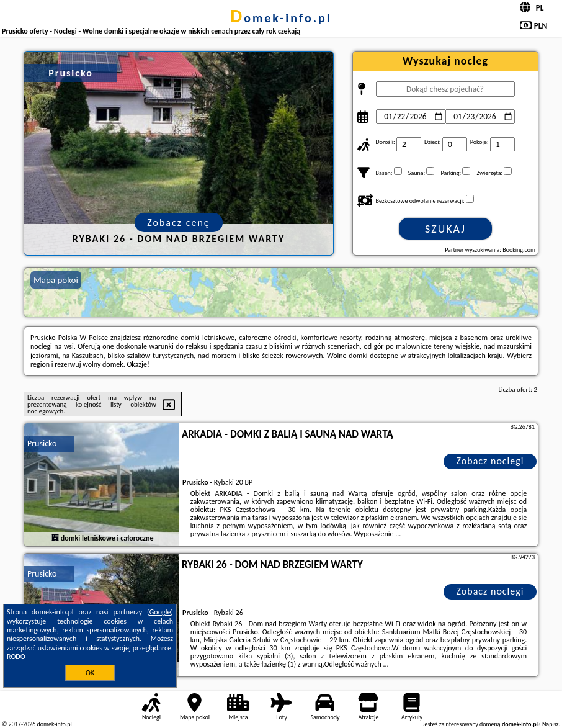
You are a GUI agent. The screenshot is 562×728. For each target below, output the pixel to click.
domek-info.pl (281, 18)
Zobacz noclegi (490, 461)
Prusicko (42, 443)
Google (160, 612)
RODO (16, 657)
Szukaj (445, 229)
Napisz (551, 724)
